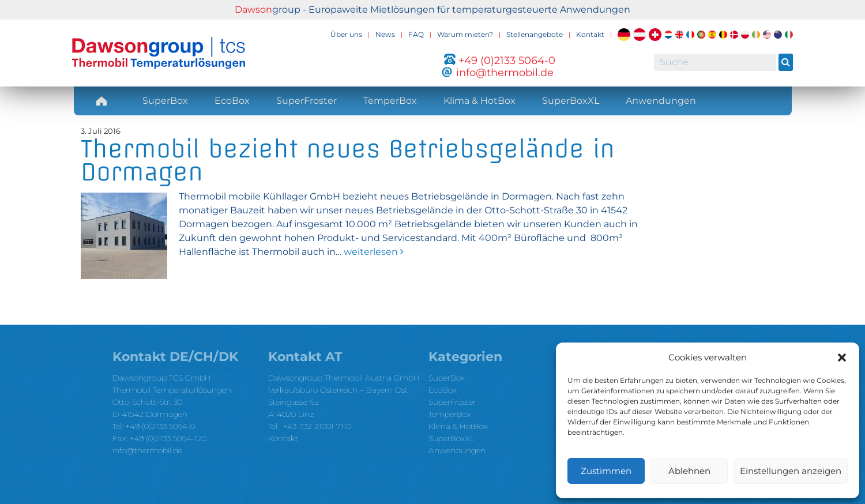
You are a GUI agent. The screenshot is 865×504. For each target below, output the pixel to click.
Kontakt (590, 34)
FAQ (416, 34)
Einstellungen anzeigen (791, 471)
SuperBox (165, 101)
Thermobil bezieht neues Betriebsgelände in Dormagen (348, 161)
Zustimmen (606, 471)
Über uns (346, 34)
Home (101, 101)
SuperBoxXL (571, 101)
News (385, 34)
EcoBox (232, 101)
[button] (842, 358)
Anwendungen (661, 101)
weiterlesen (373, 252)
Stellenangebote (535, 34)
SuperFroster (306, 101)
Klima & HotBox (479, 101)
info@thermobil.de (147, 450)
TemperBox (390, 101)
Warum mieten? (465, 34)
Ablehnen (689, 471)
